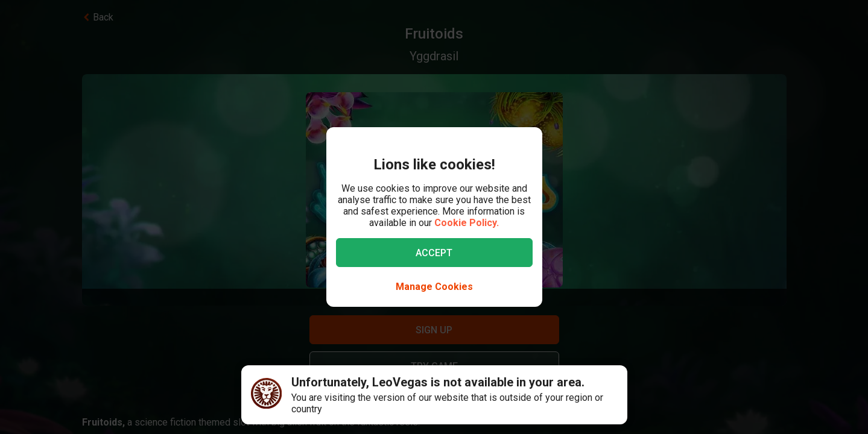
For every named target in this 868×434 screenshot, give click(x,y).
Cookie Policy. (467, 223)
